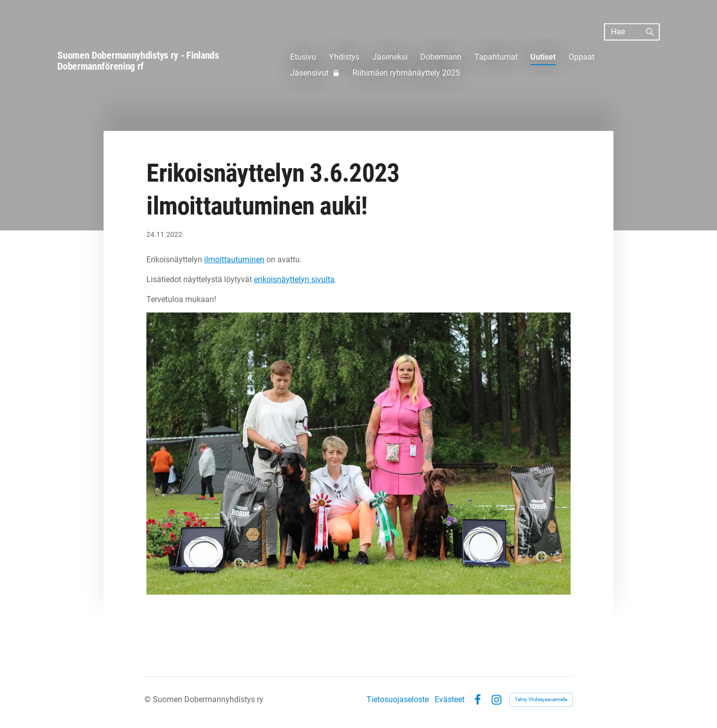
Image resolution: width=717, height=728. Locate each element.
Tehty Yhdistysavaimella (541, 699)
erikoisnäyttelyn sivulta (294, 279)
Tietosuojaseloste (398, 700)
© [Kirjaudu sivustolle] (149, 699)
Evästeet (450, 700)
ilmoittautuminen (234, 260)
